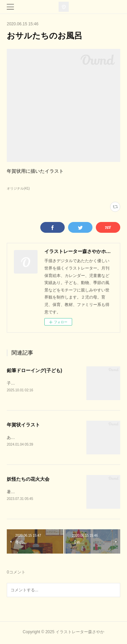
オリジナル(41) (18, 188)
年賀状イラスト (23, 425)
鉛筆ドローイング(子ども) (34, 370)
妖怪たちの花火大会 (28, 480)
